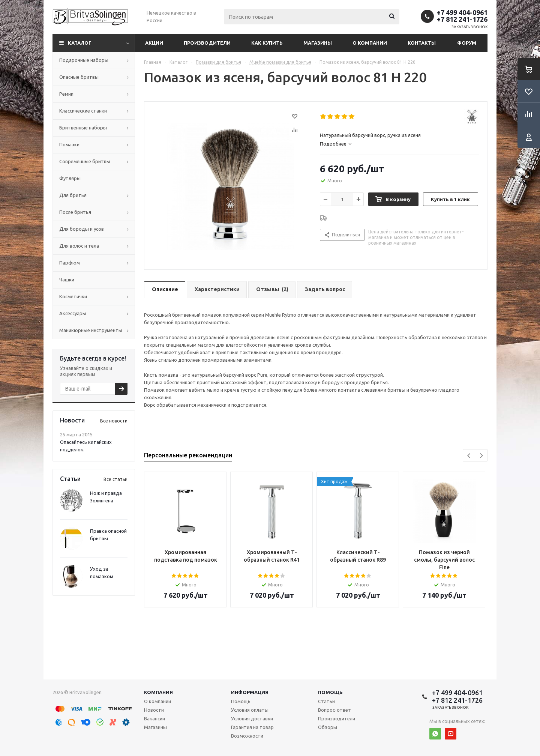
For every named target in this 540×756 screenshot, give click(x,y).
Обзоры (328, 727)
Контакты (422, 43)
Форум (467, 43)
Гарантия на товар (252, 727)
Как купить (267, 43)
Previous (469, 456)
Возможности (247, 736)
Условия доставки (252, 718)
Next (481, 456)
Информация (250, 692)
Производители (207, 43)
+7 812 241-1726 (462, 19)
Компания (158, 692)
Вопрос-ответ (334, 710)
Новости (154, 710)
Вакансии (154, 718)
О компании (370, 43)
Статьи (326, 701)
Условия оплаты (250, 710)
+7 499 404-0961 (462, 12)
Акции (154, 43)
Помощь (330, 692)
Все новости (114, 421)
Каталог (80, 43)
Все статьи (115, 479)
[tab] (400, 144)
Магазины (318, 43)
